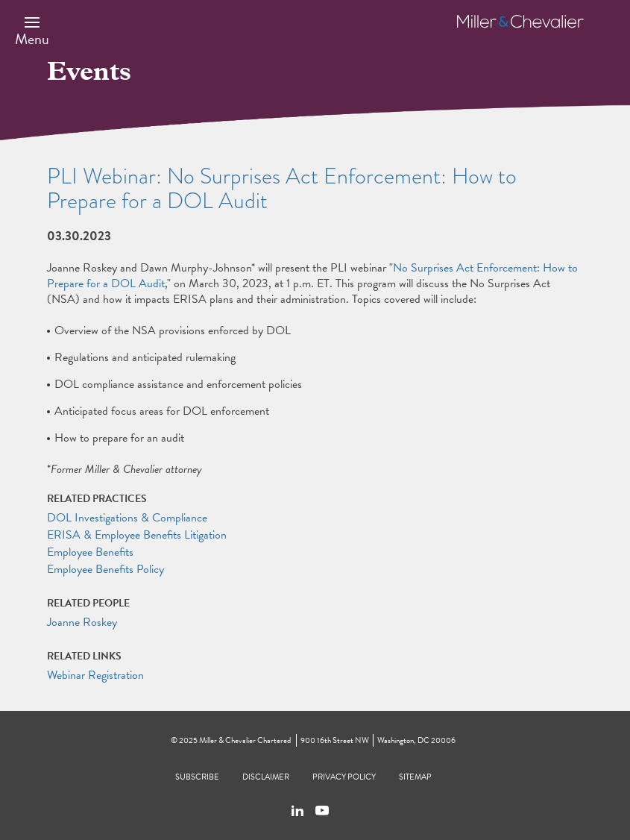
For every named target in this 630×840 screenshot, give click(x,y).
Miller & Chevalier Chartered (245, 740)
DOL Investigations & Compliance (127, 518)
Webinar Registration (95, 675)
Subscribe (197, 777)
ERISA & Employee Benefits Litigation (137, 535)
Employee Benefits (90, 552)
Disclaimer (266, 777)
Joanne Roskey (82, 622)
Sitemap (415, 777)
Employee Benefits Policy (105, 569)
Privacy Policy (344, 777)
